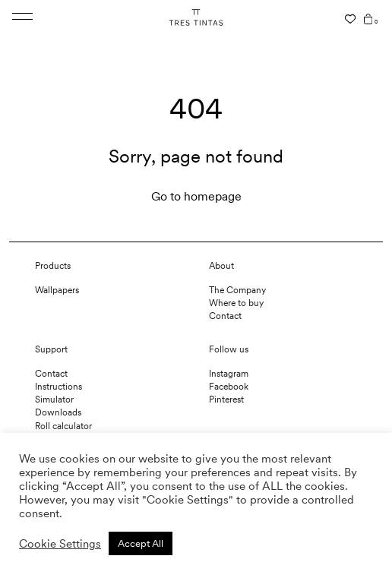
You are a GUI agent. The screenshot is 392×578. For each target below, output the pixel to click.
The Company (237, 290)
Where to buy (236, 303)
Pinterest (226, 400)
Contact (225, 316)
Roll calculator (63, 426)
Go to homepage (196, 196)
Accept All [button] (141, 543)
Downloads (58, 412)
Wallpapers (57, 290)
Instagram (229, 374)
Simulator (54, 400)
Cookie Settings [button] (60, 544)
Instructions (58, 387)
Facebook (229, 387)
